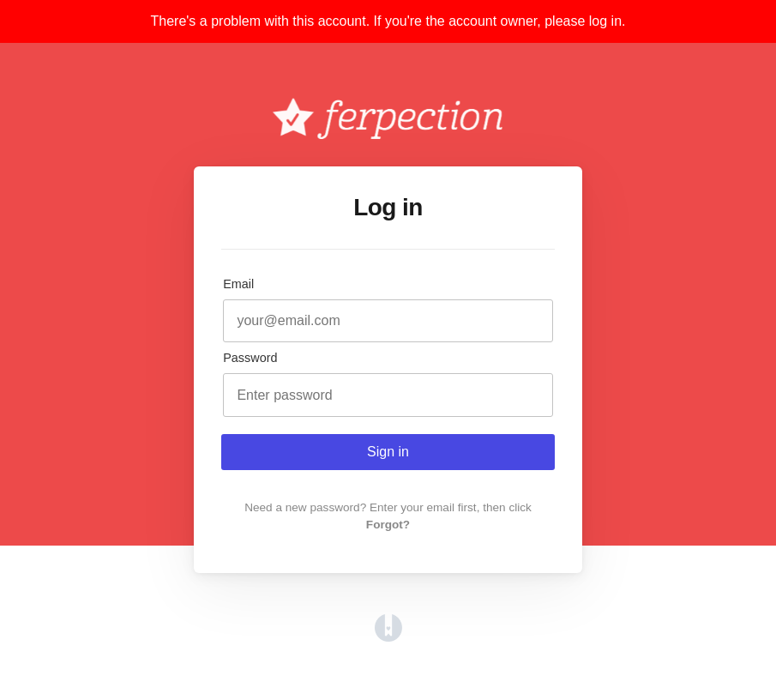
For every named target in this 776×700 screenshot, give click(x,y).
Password (250, 358)
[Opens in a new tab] (388, 637)
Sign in (388, 452)
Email (238, 284)
